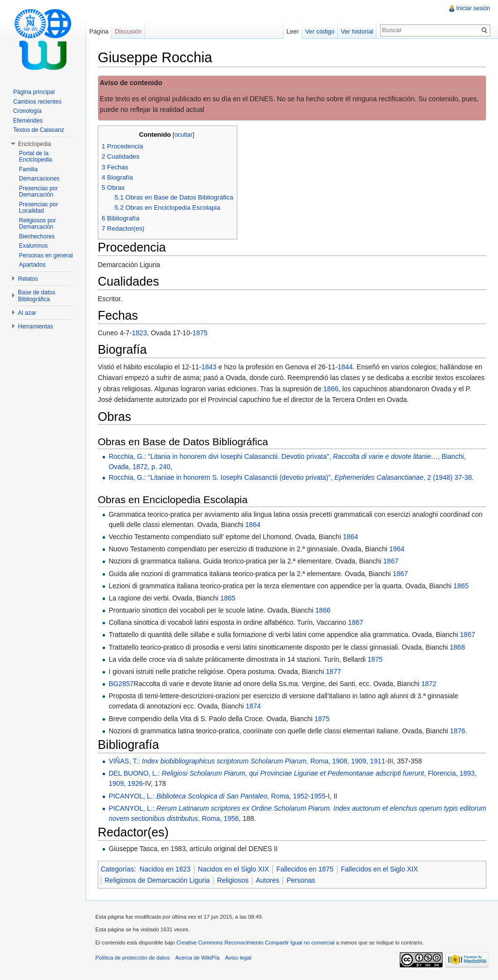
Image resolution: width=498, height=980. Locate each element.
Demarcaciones (39, 179)
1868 (457, 647)
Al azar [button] (27, 313)
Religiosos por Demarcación (37, 224)
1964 (397, 549)
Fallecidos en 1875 (305, 869)
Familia (28, 169)
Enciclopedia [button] (35, 144)
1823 (139, 333)
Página (99, 31)
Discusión (128, 31)
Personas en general (46, 255)
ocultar (183, 135)
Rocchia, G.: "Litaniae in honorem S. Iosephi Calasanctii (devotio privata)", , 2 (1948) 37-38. (291, 477)
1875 (200, 333)
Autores (267, 880)
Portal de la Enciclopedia (36, 157)
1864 (253, 525)
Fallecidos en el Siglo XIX (380, 869)
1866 (331, 389)
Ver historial (357, 31)
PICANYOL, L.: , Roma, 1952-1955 (217, 796)
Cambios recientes (37, 102)
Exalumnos (33, 246)
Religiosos (233, 880)
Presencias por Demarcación (38, 192)
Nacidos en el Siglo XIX (233, 869)
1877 (333, 671)
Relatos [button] (28, 279)
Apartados (32, 265)
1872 (429, 684)
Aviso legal (238, 958)
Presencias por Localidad (38, 208)
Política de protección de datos (133, 958)
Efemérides (28, 121)
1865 (461, 586)
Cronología (27, 111)
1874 (253, 706)
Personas (301, 880)
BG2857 (121, 684)
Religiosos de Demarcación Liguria (157, 880)
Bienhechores (37, 236)
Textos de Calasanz (39, 130)
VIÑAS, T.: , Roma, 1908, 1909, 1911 (247, 761)
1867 (391, 561)
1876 (457, 731)
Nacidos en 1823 (165, 869)
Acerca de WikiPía (197, 958)
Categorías (117, 869)
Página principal (34, 92)
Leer (293, 31)
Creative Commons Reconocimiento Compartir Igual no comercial (256, 943)
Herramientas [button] (36, 327)
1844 (345, 367)
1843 (209, 367)
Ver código (320, 31)
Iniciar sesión (473, 8)
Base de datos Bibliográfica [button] (37, 296)
